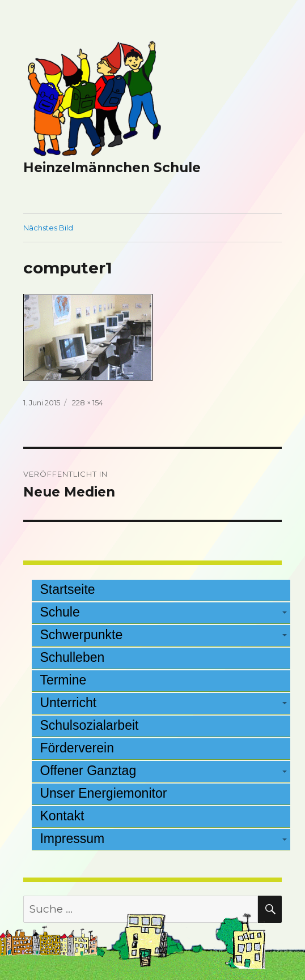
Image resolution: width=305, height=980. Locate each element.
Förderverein (77, 748)
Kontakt (62, 816)
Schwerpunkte (81, 635)
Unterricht (68, 703)
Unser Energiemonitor (103, 793)
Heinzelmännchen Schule (112, 168)
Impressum (72, 838)
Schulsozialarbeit (89, 725)
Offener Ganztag (88, 771)
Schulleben (72, 657)
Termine (63, 680)
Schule (60, 612)
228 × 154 (88, 403)
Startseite (67, 589)
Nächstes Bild (48, 228)
